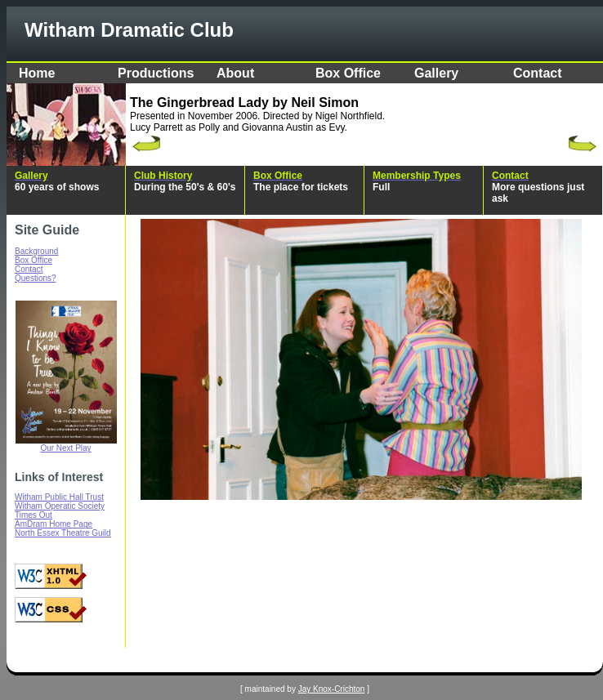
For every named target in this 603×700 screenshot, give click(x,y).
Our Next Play (65, 448)
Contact (538, 73)
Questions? (36, 278)
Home (37, 73)
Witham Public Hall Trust (59, 497)
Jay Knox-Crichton (332, 689)
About (235, 73)
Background (36, 251)
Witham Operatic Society (60, 506)
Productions (156, 73)
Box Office (348, 73)
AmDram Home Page (54, 524)
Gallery (436, 73)
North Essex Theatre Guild (63, 533)
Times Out (33, 515)
